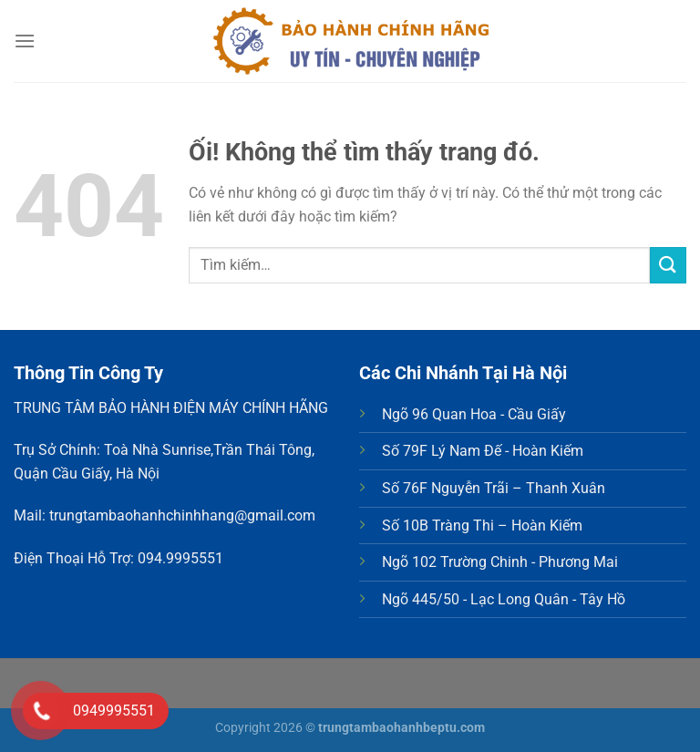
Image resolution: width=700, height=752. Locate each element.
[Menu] (25, 41)
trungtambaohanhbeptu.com (401, 728)
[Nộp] (668, 265)
